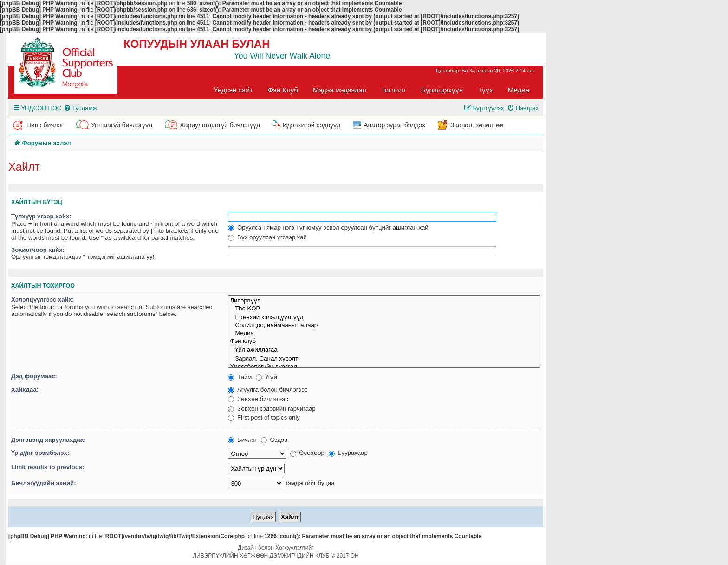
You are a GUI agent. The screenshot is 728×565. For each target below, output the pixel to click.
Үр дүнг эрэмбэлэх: (40, 453)
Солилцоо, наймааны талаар (384, 325)
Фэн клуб (384, 341)
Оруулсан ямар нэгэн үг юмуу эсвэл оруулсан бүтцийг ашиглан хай (328, 227)
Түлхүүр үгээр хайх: (41, 216)
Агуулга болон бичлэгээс (268, 390)
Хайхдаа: (25, 390)
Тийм (240, 377)
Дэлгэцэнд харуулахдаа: (48, 440)
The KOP (384, 309)
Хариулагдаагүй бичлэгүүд (220, 125)
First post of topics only (264, 417)
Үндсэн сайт (234, 90)
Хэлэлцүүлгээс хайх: (42, 299)
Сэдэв (274, 440)
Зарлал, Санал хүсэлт (384, 358)
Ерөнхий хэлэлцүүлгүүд (384, 317)
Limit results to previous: (48, 467)
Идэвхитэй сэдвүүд (311, 125)
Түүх (485, 90)
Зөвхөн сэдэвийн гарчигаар (272, 409)
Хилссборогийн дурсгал (384, 367)
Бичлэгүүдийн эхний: (44, 483)
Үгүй (266, 377)
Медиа (519, 90)
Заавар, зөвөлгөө (477, 125)
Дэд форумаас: (34, 376)
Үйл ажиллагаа (384, 350)
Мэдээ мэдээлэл (340, 90)
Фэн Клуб (283, 90)
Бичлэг (242, 440)
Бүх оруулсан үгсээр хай (267, 237)
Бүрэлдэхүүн (442, 90)
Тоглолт (394, 90)
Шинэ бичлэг (44, 125)
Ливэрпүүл (384, 300)
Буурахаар (348, 453)
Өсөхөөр (307, 453)
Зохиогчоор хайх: (38, 250)
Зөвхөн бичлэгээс (258, 399)
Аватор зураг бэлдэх (394, 125)
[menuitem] (80, 108)
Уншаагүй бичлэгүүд (122, 125)
